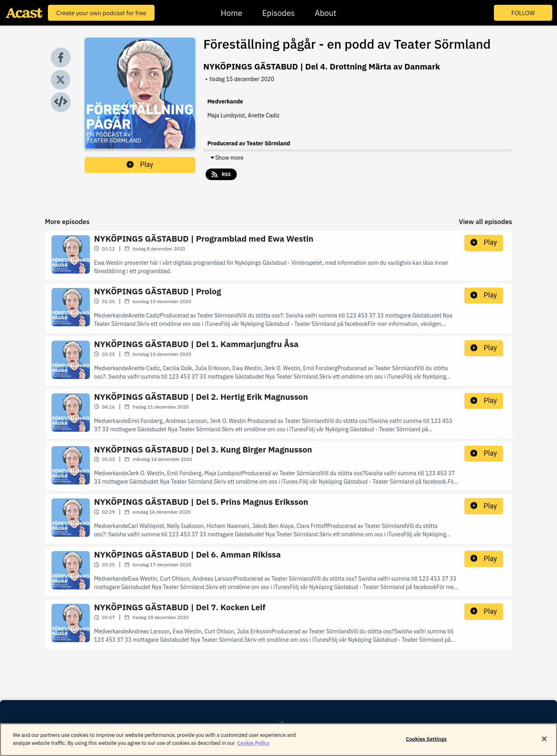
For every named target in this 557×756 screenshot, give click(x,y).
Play (140, 165)
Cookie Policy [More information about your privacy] (254, 747)
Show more (226, 158)
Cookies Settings (426, 743)
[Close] (544, 743)
